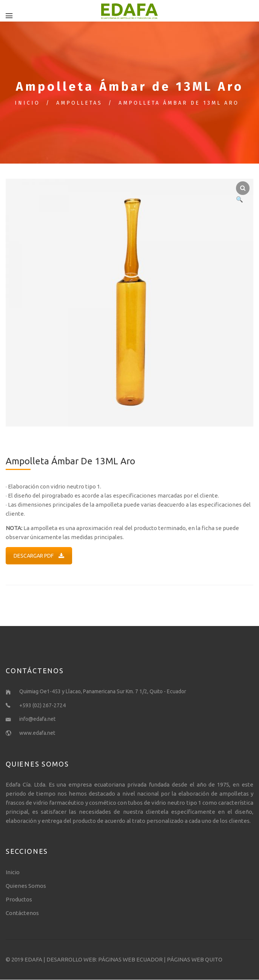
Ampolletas (79, 103)
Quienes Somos (26, 886)
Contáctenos (22, 913)
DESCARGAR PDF (39, 556)
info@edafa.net (37, 719)
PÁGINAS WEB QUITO (195, 960)
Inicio (27, 103)
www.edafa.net (37, 733)
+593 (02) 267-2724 (42, 706)
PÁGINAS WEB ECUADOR (130, 960)
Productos (19, 900)
